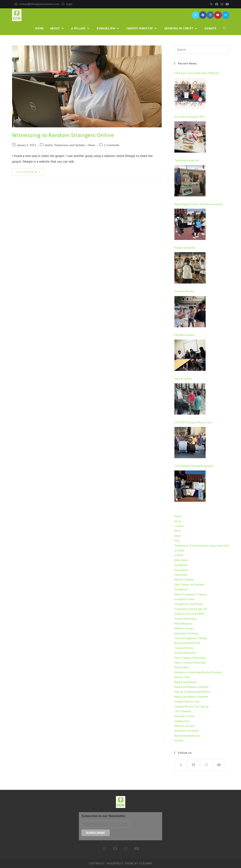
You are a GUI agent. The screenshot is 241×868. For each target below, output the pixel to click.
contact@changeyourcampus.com (39, 4)
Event (178, 536)
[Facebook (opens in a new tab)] (203, 15)
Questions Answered (186, 731)
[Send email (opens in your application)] (226, 15)
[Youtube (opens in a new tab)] (218, 15)
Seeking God (182, 721)
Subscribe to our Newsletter (104, 816)
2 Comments (112, 145)
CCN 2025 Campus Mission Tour (193, 422)
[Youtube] (227, 4)
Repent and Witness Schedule (191, 687)
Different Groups (184, 628)
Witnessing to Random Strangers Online (63, 135)
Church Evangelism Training (191, 638)
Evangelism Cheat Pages (189, 604)
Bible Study (181, 560)
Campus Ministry (184, 648)
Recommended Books (187, 643)
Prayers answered (185, 248)
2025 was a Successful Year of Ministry (197, 73)
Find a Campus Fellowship (190, 658)
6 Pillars (179, 555)
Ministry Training (184, 580)
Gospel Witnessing (185, 619)
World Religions (183, 624)
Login (69, 4)
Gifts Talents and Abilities (189, 585)
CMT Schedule (183, 711)
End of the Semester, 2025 (189, 117)
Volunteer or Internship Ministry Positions (198, 672)
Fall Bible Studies (184, 335)
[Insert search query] (202, 50)
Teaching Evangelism (187, 160)
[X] (211, 4)
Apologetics (181, 570)
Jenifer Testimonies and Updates (65, 145)
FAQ (177, 541)
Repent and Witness (186, 682)
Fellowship (181, 575)
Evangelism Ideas (185, 599)
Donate (179, 741)
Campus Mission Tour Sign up (192, 707)
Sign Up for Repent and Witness (192, 692)
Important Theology (186, 633)
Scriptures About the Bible (189, 614)
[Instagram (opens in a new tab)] (210, 15)
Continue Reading (30, 171)
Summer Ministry (184, 291)
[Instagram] (222, 4)
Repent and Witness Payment (191, 697)
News (178, 531)
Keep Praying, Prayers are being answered (198, 204)
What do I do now (185, 726)
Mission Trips (182, 677)
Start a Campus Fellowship (190, 663)
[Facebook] (217, 4)
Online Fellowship (185, 653)
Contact (179, 526)
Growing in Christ (184, 716)
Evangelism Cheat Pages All (191, 609)
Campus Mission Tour (187, 702)
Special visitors (183, 379)
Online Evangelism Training (190, 594)
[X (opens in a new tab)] (195, 15)
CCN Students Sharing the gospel (194, 466)
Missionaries (182, 667)
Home (178, 516)
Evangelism (181, 565)
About (178, 521)
